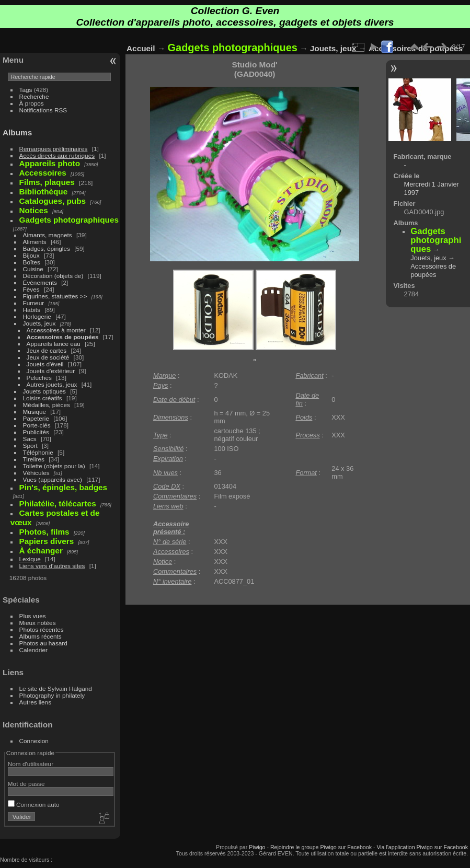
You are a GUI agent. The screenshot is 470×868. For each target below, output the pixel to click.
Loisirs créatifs (43, 398)
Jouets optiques (44, 391)
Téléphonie (38, 452)
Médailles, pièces (47, 405)
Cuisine (33, 269)
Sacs (30, 439)
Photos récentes (42, 629)
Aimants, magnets (48, 235)
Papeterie (36, 418)
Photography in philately (52, 695)
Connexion (34, 741)
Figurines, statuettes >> (55, 296)
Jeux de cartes (47, 350)
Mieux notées (38, 623)
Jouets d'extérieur (51, 371)
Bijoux (31, 255)
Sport (30, 445)
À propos (32, 103)
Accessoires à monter (56, 330)
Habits (32, 310)
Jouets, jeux (39, 323)
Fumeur (34, 303)
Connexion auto (34, 805)
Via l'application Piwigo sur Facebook (422, 847)
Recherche (34, 96)
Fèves (31, 289)
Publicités (36, 432)
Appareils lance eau (54, 344)
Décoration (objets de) (53, 276)
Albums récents (41, 636)
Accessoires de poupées (63, 337)
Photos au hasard (43, 643)
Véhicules (36, 473)
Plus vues (33, 616)
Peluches (39, 378)
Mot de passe (26, 784)
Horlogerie (37, 316)
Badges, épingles (47, 248)
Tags (26, 90)
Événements (40, 282)
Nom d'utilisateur (31, 764)
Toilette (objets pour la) (54, 466)
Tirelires (34, 459)
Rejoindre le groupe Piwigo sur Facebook (321, 847)
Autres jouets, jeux (52, 384)
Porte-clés (37, 425)
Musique (35, 412)
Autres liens (35, 702)
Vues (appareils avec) (53, 479)
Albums (17, 132)
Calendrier (33, 650)
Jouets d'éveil (45, 364)
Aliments (35, 242)
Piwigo (257, 847)
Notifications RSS (43, 110)
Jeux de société (48, 357)
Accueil (141, 48)
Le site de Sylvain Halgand (56, 688)
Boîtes (32, 262)
